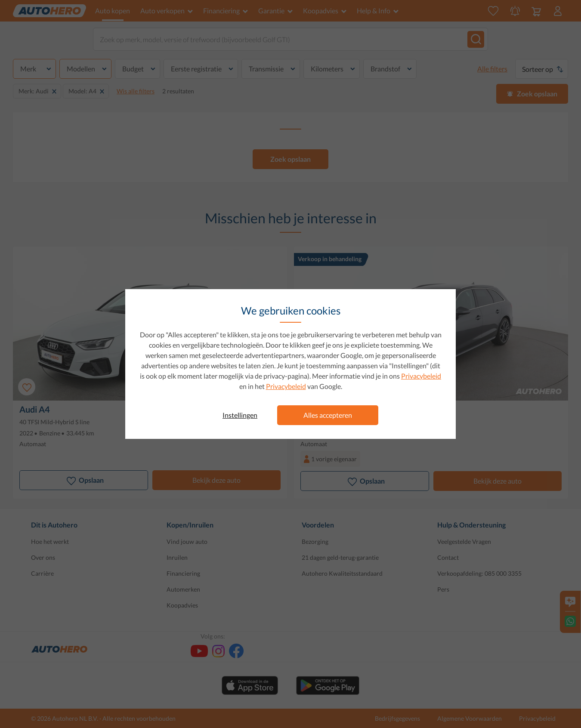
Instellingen (240, 415)
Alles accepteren (328, 415)
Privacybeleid (421, 376)
